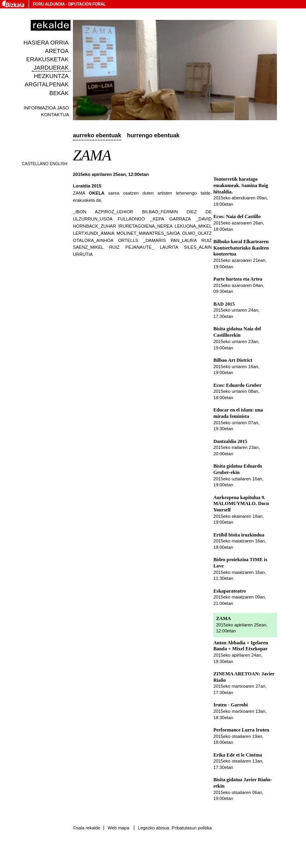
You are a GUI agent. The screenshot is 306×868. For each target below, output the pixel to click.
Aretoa (57, 51)
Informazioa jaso (46, 108)
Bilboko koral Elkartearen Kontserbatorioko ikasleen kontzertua (241, 248)
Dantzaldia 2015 (230, 441)
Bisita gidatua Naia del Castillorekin (237, 332)
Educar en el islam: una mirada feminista (238, 413)
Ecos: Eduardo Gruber (237, 385)
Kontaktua (55, 114)
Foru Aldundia (49, 4)
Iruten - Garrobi (230, 705)
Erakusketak (47, 59)
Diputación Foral (87, 4)
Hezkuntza (51, 76)
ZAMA (224, 618)
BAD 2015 (224, 304)
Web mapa (118, 828)
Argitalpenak (47, 84)
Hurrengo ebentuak (153, 135)
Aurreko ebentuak (97, 135)
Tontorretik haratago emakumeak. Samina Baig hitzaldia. (240, 185)
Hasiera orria (46, 43)
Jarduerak (51, 68)
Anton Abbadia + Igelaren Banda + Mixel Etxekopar (240, 646)
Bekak (59, 93)
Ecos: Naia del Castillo (237, 217)
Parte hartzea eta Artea (238, 279)
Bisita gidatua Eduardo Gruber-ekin (237, 469)
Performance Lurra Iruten (241, 730)
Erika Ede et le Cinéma (237, 755)
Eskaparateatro (229, 591)
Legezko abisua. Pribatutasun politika (175, 828)
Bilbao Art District (233, 360)
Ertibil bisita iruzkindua (239, 535)
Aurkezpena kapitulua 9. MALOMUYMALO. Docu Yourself (241, 504)
